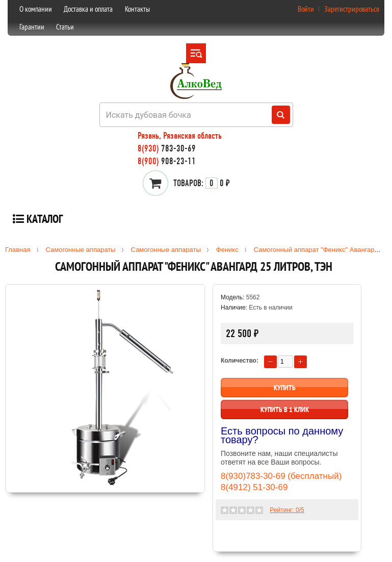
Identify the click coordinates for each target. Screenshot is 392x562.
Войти (306, 9)
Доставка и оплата (88, 9)
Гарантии (32, 27)
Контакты (137, 9)
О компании (36, 9)
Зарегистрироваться (352, 9)
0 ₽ (202, 183)
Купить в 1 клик (285, 410)
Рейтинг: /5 (287, 510)
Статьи (65, 27)
